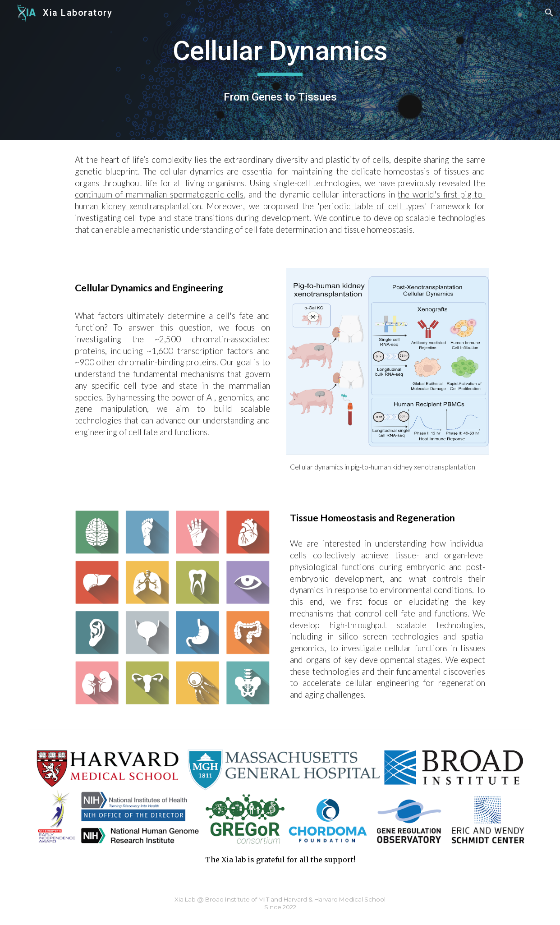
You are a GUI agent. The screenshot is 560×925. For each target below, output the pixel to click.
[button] (549, 13)
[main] (280, 55)
